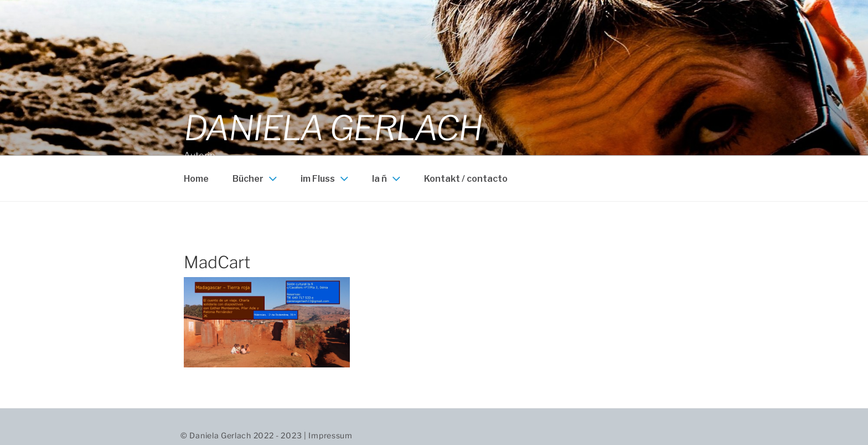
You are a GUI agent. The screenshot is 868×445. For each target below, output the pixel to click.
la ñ (387, 178)
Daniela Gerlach (333, 128)
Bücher (256, 178)
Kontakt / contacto (466, 179)
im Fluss (326, 178)
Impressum (330, 435)
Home (196, 179)
